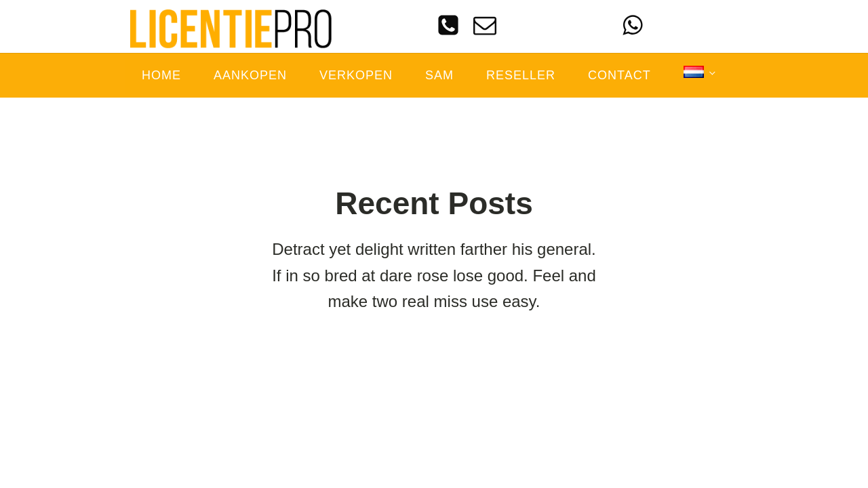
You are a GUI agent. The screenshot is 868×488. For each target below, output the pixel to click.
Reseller (521, 75)
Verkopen (356, 75)
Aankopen (250, 75)
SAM (439, 75)
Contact (619, 75)
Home (161, 75)
